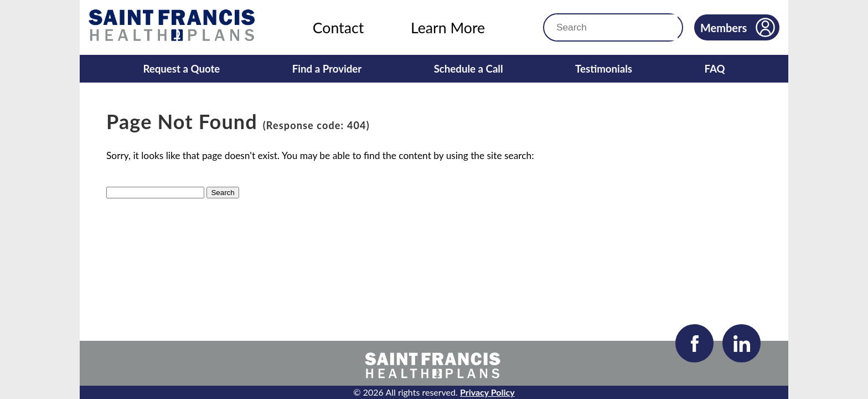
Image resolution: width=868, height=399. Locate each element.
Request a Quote (181, 69)
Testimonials (604, 69)
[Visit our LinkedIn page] (742, 343)
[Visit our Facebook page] (694, 343)
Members (738, 27)
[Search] (590, 27)
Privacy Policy (487, 392)
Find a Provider (327, 69)
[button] (665, 27)
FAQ (714, 69)
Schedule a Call (469, 69)
